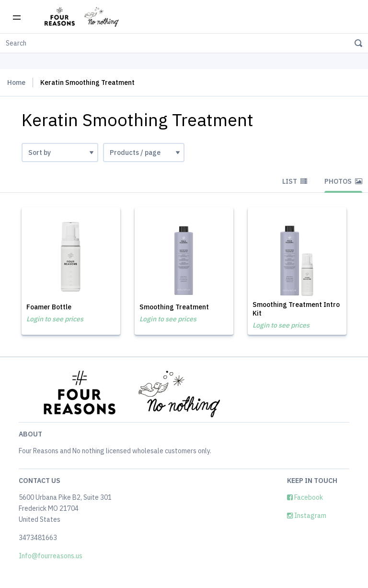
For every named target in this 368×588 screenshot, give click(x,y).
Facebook (305, 497)
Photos (343, 181)
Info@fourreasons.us (51, 556)
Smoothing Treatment (174, 307)
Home (16, 82)
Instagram (307, 516)
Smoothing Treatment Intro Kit (296, 309)
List (295, 181)
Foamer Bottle (49, 307)
